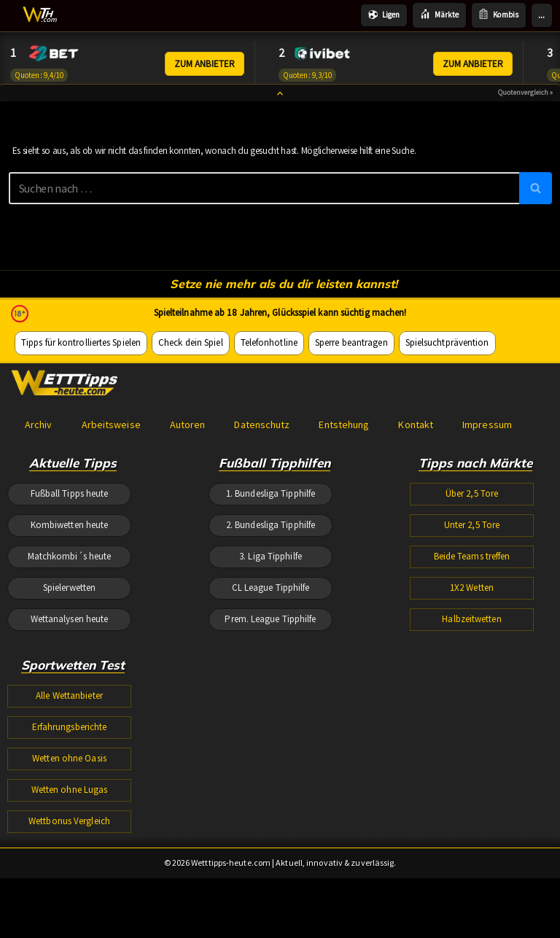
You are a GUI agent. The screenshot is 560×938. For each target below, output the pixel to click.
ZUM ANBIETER (205, 65)
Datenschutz (260, 557)
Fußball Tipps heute (70, 628)
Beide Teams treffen (472, 698)
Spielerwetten (70, 733)
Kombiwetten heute (70, 663)
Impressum (483, 557)
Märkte (440, 15)
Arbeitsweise (110, 557)
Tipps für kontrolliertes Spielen (80, 471)
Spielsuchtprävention (441, 471)
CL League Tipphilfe (271, 733)
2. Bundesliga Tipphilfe (271, 663)
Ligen (385, 15)
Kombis (499, 15)
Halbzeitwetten (472, 768)
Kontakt (412, 557)
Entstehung (341, 557)
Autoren (186, 557)
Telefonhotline (265, 471)
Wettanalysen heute (70, 768)
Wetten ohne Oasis (69, 917)
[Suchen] (264, 201)
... (541, 15)
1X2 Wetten (472, 733)
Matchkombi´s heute (70, 698)
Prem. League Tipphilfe (271, 768)
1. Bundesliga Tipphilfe (271, 628)
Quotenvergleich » (525, 102)
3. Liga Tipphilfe (271, 698)
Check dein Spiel (188, 471)
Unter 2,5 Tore (472, 663)
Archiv (38, 557)
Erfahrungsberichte (70, 882)
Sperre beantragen (346, 471)
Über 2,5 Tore (472, 628)
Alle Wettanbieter (69, 847)
